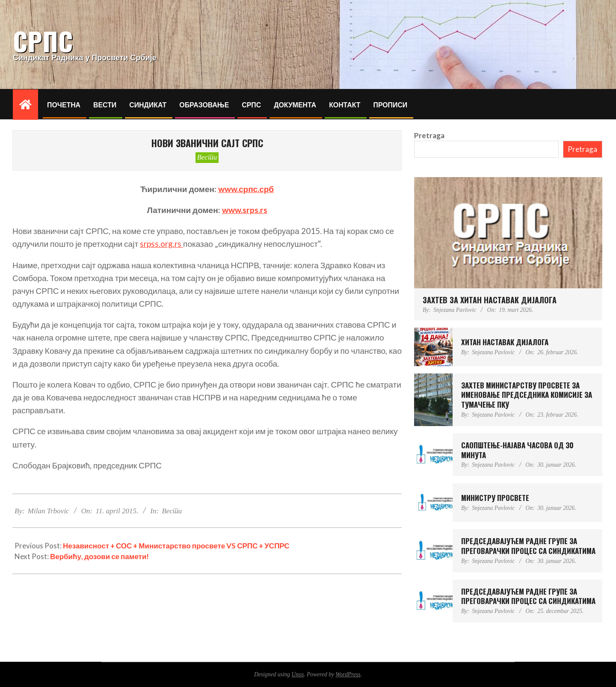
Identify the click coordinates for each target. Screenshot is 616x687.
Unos (298, 674)
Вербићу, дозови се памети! (99, 556)
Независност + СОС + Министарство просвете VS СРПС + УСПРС (176, 546)
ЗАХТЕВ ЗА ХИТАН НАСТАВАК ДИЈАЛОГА (490, 300)
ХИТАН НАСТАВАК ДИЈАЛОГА (505, 342)
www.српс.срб (246, 189)
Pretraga (429, 135)
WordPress (348, 674)
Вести (207, 157)
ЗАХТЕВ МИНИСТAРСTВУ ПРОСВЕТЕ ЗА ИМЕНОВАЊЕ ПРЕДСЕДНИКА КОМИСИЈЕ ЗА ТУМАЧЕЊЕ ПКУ (527, 395)
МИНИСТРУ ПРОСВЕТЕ (495, 498)
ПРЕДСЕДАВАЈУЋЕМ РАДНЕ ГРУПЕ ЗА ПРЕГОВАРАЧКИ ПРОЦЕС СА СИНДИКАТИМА (528, 546)
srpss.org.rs (161, 244)
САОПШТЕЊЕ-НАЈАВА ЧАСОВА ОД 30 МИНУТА (517, 450)
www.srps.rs (245, 210)
